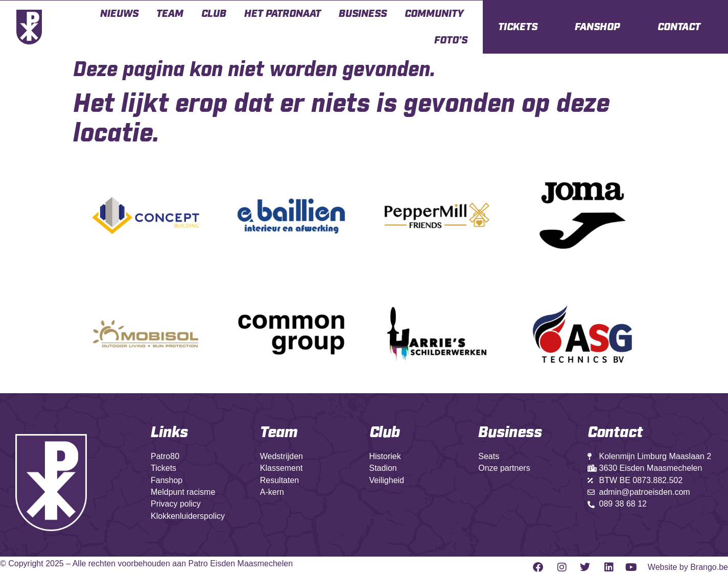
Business (363, 14)
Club (214, 14)
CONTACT (679, 27)
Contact (615, 433)
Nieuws (119, 14)
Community (434, 14)
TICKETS (518, 27)
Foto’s (451, 40)
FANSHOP (597, 27)
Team (170, 14)
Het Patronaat (283, 14)
